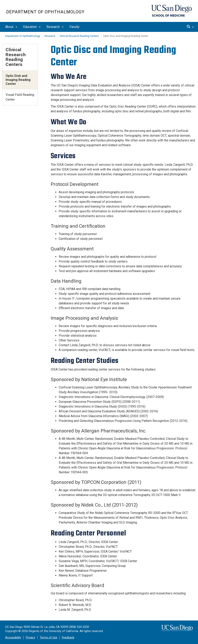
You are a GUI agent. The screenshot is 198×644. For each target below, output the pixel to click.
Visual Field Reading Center (20, 97)
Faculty (74, 27)
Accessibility (13, 638)
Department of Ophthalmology (45, 12)
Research (55, 27)
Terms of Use (49, 638)
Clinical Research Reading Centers (79, 36)
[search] (190, 27)
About (11, 27)
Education (32, 27)
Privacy (30, 638)
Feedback (68, 638)
